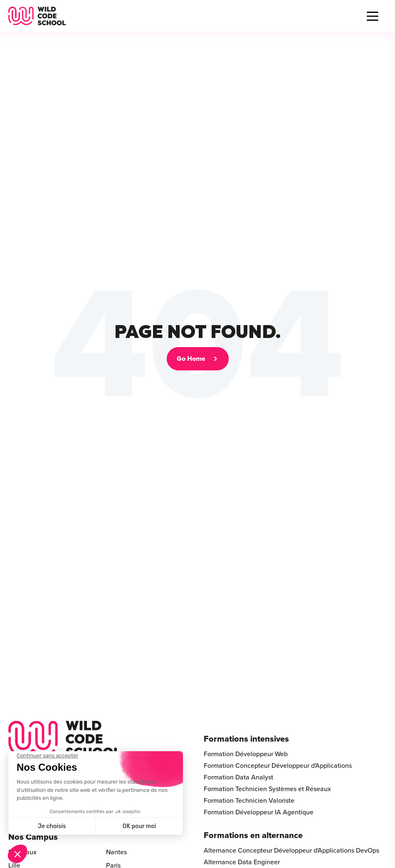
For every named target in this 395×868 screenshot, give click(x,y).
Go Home (191, 359)
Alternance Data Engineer (242, 862)
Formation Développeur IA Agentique (259, 812)
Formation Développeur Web (246, 754)
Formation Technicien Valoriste (249, 801)
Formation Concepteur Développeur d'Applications (278, 766)
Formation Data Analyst (238, 777)
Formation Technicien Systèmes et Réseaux (267, 789)
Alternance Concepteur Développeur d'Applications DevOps (291, 851)
